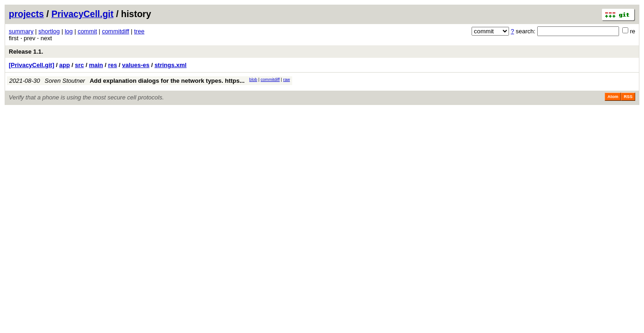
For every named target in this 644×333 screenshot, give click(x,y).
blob (253, 80)
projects (26, 14)
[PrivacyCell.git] (31, 65)
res (113, 65)
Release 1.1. (26, 52)
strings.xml (170, 65)
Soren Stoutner (65, 81)
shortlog (49, 31)
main (96, 65)
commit (87, 31)
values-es (136, 65)
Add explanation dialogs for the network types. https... (167, 81)
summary (21, 31)
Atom (613, 97)
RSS (628, 97)
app (64, 65)
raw (286, 80)
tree (139, 31)
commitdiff (115, 31)
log (69, 31)
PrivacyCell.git (82, 14)
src (80, 65)
